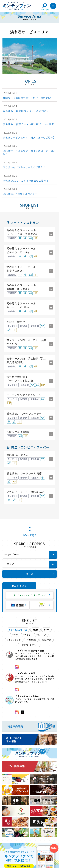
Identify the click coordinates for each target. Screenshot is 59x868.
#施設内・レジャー (29, 645)
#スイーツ (41, 635)
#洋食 (15, 635)
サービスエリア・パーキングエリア (30, 595)
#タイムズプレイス (18, 630)
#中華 (46, 630)
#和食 (35, 630)
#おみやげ (46, 640)
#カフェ (27, 635)
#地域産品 (31, 640)
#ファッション (14, 640)
